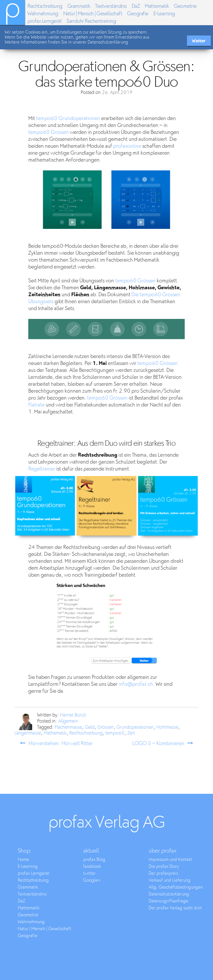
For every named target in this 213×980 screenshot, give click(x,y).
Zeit (131, 733)
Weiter (199, 41)
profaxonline (127, 146)
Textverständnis (111, 6)
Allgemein (68, 721)
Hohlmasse (167, 727)
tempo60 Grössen (49, 132)
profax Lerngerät (45, 21)
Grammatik (79, 6)
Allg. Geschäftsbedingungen (176, 887)
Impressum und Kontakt (170, 860)
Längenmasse (28, 733)
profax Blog (94, 860)
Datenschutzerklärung (169, 894)
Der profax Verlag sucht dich (175, 908)
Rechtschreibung (45, 6)
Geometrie (185, 6)
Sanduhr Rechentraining (91, 21)
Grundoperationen (135, 727)
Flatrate (36, 405)
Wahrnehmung (43, 14)
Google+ (92, 880)
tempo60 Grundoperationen (68, 118)
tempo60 (115, 733)
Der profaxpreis (163, 873)
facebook (92, 867)
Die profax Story (164, 867)
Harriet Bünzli (73, 715)
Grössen (106, 727)
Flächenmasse (69, 727)
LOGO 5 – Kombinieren (158, 744)
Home (23, 860)
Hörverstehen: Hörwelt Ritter (61, 744)
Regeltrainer (42, 469)
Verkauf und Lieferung (170, 880)
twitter (89, 873)
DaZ (136, 6)
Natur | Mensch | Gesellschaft (93, 14)
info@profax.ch (136, 684)
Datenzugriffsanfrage (168, 901)
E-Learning (164, 14)
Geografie (138, 14)
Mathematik (157, 6)
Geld (90, 727)
